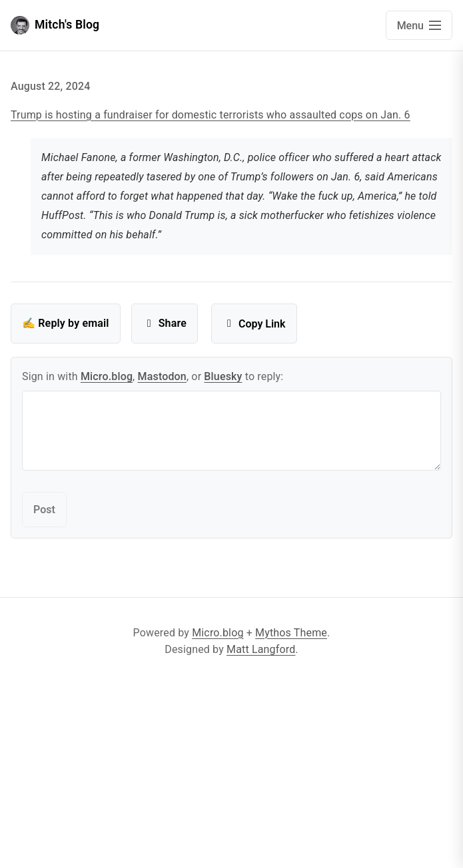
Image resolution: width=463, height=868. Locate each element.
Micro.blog (107, 376)
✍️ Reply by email (66, 323)
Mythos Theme (291, 633)
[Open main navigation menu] (419, 25)
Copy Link (254, 324)
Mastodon (162, 376)
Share (165, 323)
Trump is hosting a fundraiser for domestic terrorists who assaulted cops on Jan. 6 (211, 115)
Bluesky (223, 376)
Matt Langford (261, 649)
